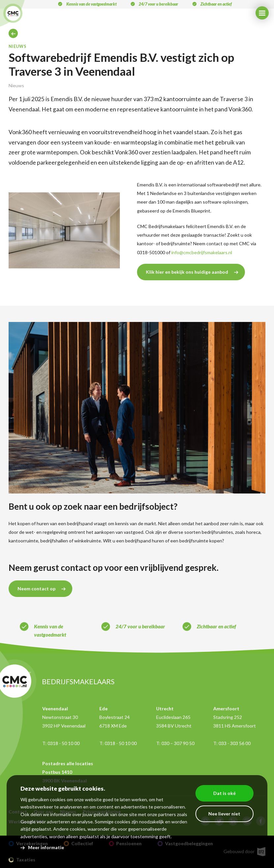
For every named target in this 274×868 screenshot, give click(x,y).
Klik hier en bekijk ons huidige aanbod (187, 272)
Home (13, 33)
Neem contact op (36, 589)
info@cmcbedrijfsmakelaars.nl (202, 252)
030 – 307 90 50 (178, 743)
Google (28, 822)
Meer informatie (46, 847)
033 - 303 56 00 (235, 743)
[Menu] (262, 13)
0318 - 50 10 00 (64, 743)
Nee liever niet (224, 814)
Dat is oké (224, 793)
